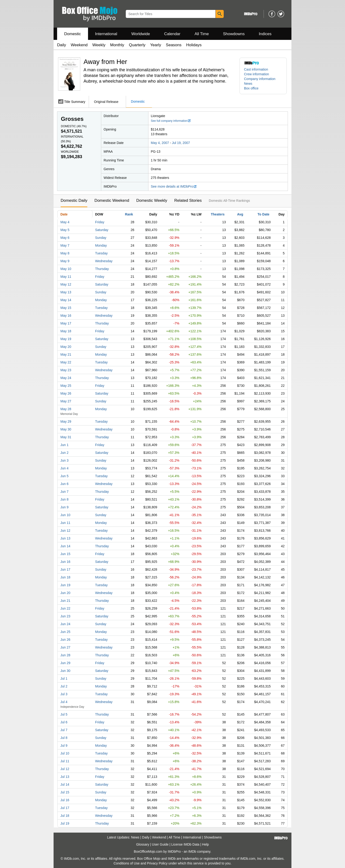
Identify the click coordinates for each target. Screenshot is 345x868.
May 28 (66, 409)
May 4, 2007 (160, 143)
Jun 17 (65, 569)
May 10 (66, 269)
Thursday (102, 269)
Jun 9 (64, 507)
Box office (251, 88)
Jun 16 (65, 562)
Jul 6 (64, 722)
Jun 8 (64, 499)
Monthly (117, 45)
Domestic (73, 34)
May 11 (66, 277)
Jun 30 (65, 671)
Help (205, 844)
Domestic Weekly (152, 200)
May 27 (66, 401)
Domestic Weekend (112, 200)
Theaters (218, 214)
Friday (100, 222)
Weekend (79, 45)
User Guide (160, 844)
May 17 (66, 323)
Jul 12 (65, 769)
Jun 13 (65, 538)
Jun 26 (65, 640)
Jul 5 (64, 714)
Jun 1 (64, 445)
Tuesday (101, 253)
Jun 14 (65, 546)
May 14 (66, 300)
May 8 (65, 253)
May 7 (65, 245)
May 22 (66, 362)
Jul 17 (65, 808)
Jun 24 (65, 624)
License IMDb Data (185, 844)
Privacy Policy (157, 863)
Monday (101, 245)
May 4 (65, 222)
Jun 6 (64, 484)
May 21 (66, 354)
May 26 (66, 393)
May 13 (66, 292)
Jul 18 (65, 816)
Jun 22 (65, 608)
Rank (129, 214)
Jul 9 (64, 746)
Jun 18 (65, 577)
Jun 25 (65, 632)
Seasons (174, 45)
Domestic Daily (74, 200)
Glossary (143, 844)
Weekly (99, 45)
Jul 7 (64, 730)
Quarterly (137, 45)
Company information (260, 79)
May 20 (66, 347)
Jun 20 (65, 593)
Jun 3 (64, 460)
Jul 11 (65, 761)
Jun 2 (64, 453)
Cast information (256, 69)
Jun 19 (65, 585)
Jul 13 (65, 777)
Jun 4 (64, 468)
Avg (240, 214)
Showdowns (234, 34)
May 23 (66, 370)
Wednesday (104, 261)
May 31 (66, 437)
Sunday (101, 238)
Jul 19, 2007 (181, 143)
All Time (202, 34)
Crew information (257, 74)
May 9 (65, 261)
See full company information (171, 121)
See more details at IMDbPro (174, 186)
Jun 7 (64, 492)
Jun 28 (65, 655)
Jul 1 (64, 678)
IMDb (192, 851)
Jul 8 (64, 738)
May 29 (66, 421)
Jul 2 (64, 686)
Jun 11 (65, 523)
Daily (62, 45)
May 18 (66, 331)
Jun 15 (65, 554)
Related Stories (188, 200)
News (248, 84)
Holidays (194, 45)
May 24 (66, 378)
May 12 (66, 284)
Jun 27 (65, 647)
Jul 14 (65, 784)
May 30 (66, 429)
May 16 (66, 316)
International (106, 34)
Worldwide (141, 34)
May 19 (66, 339)
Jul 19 (65, 823)
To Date (263, 214)
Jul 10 (65, 753)
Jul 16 (65, 800)
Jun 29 (65, 663)
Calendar (172, 34)
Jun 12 (65, 531)
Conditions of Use (127, 863)
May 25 (66, 386)
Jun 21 (65, 601)
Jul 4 (64, 702)
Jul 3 (64, 694)
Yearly (156, 45)
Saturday (102, 230)
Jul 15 (65, 792)
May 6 (65, 238)
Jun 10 (65, 515)
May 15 (66, 308)
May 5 (65, 230)
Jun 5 (64, 476)
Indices (265, 34)
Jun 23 (65, 616)
